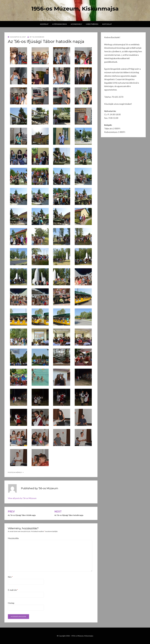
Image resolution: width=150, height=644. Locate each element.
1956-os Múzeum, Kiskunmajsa (75, 9)
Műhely (19, 472)
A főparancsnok (60, 24)
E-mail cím (13, 590)
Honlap (11, 603)
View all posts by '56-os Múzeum (22, 498)
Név (10, 577)
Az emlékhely (76, 24)
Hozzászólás (13, 538)
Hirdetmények (92, 24)
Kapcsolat (107, 24)
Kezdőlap (44, 24)
